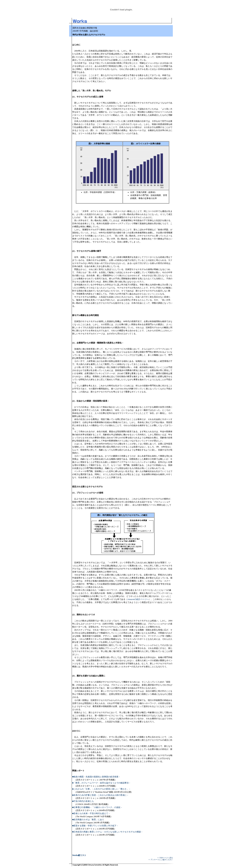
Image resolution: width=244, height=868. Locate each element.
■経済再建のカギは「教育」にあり (88, 820)
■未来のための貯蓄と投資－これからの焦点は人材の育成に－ (100, 795)
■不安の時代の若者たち (83, 801)
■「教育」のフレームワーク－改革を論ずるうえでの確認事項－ (101, 783)
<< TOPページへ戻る (165, 858)
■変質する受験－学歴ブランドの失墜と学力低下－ (95, 826)
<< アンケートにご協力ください (161, 860)
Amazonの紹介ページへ (138, 599)
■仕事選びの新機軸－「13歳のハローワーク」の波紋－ (97, 807)
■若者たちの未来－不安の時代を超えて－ (91, 813)
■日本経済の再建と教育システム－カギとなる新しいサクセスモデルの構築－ (108, 832)
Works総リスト (79, 855)
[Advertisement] (152, 46)
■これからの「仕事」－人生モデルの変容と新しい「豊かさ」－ (101, 789)
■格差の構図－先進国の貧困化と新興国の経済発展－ (96, 777)
